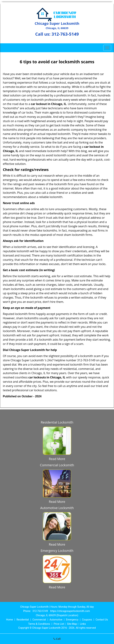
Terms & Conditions (39, 624)
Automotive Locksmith (57, 508)
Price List (59, 624)
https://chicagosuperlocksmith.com (70, 611)
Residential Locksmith (57, 422)
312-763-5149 (65, 34)
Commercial (39, 620)
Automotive (56, 620)
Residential (23, 620)
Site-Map (72, 624)
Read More (57, 459)
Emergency (72, 620)
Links (83, 624)
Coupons (87, 620)
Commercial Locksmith (57, 465)
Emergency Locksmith (57, 551)
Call (57, 639)
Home (9, 620)
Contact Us (102, 620)
